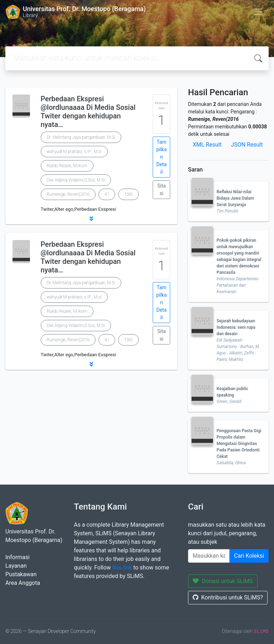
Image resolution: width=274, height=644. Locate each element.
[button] (91, 219)
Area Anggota (23, 583)
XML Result (207, 145)
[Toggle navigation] (258, 12)
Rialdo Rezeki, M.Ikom (67, 166)
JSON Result (247, 145)
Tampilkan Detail (161, 157)
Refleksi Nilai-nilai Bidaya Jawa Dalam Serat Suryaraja (235, 198)
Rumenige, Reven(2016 (68, 194)
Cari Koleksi (249, 556)
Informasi (17, 557)
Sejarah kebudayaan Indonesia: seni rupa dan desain (236, 327)
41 (107, 194)
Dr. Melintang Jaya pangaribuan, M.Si (81, 137)
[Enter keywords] (209, 556)
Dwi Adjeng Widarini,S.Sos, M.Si (76, 180)
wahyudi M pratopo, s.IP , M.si (74, 152)
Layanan (16, 566)
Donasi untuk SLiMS (223, 581)
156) (128, 194)
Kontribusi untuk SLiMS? (228, 597)
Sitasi (162, 190)
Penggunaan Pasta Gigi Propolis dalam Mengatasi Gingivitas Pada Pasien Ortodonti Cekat (239, 444)
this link (122, 568)
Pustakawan (21, 574)
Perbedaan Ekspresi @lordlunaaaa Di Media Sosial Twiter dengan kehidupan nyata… (88, 112)
